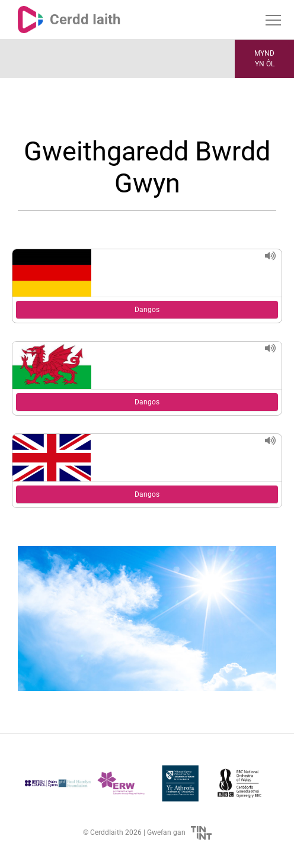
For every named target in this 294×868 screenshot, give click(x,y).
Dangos (147, 310)
